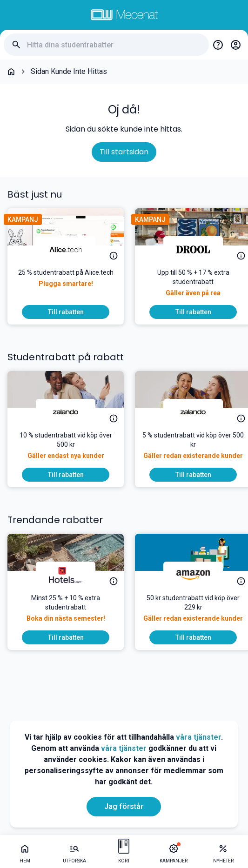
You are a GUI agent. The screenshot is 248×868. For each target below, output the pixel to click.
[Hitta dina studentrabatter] (114, 45)
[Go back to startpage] (11, 72)
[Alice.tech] (66, 249)
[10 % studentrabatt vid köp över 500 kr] (66, 449)
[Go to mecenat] (124, 15)
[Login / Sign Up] (235, 45)
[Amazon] (193, 575)
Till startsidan (124, 152)
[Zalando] (66, 412)
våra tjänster (198, 737)
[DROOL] (193, 249)
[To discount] (66, 312)
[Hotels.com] (66, 575)
